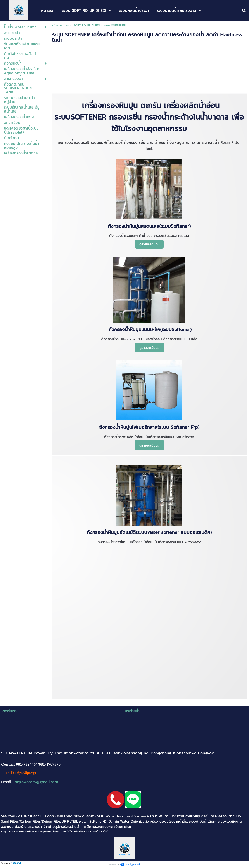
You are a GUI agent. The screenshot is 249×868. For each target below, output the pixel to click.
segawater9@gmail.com (37, 782)
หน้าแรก (57, 25)
